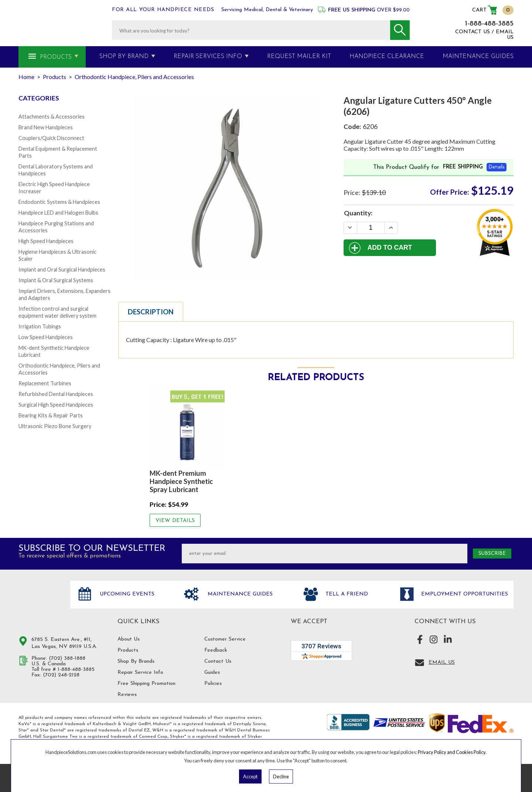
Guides (212, 672)
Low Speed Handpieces (46, 337)
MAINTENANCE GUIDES (478, 57)
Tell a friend (346, 594)
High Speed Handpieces (46, 241)
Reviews (127, 695)
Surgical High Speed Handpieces (56, 405)
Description (151, 312)
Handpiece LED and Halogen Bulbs (58, 213)
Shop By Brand (124, 57)
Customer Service (225, 639)
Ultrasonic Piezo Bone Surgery (55, 426)
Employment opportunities (464, 594)
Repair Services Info (208, 57)
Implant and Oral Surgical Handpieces (62, 269)
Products (56, 57)
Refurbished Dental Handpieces (56, 394)
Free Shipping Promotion (146, 684)
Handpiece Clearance (387, 57)
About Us (129, 639)
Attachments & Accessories (52, 117)
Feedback (216, 650)
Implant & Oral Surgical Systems (56, 280)
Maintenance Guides (239, 594)
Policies (213, 684)
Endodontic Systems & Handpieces (59, 202)
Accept (250, 776)
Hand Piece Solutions (40, 602)
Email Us (442, 663)
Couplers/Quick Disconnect (51, 138)
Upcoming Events (126, 594)
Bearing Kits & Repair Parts (51, 415)
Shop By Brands (136, 661)
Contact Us (218, 661)
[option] (187, 456)
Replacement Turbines (45, 383)
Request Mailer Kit (299, 57)
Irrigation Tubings (40, 326)
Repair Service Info (140, 672)
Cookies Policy (471, 752)
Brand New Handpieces (46, 127)
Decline (281, 776)
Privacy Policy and (437, 752)
